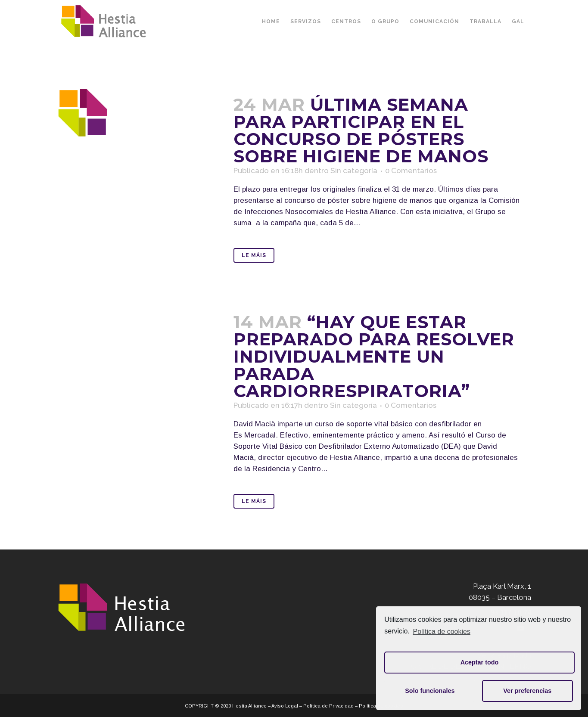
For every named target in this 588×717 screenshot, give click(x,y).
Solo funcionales (430, 691)
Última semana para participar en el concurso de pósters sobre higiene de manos (361, 130)
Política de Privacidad (328, 706)
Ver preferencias (527, 691)
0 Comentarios (411, 171)
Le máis (254, 255)
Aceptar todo (480, 662)
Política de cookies (442, 632)
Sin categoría (354, 171)
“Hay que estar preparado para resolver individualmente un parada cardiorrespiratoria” (374, 356)
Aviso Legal (285, 706)
